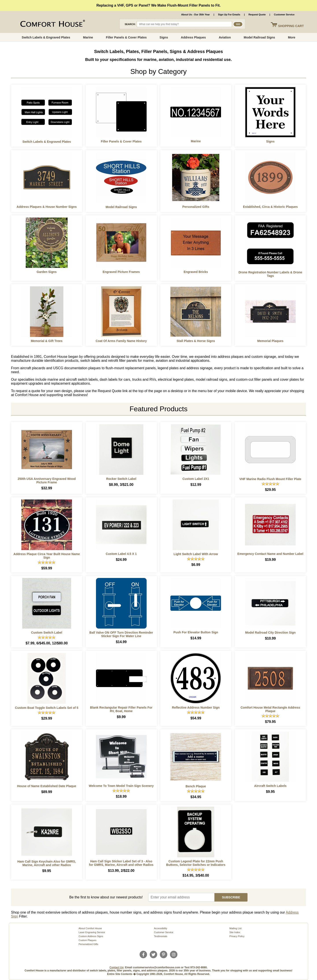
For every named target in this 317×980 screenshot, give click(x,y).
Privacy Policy (237, 936)
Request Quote (257, 15)
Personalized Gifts (196, 207)
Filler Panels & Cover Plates (126, 37)
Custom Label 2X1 (196, 479)
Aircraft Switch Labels (270, 786)
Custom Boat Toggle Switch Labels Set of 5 (47, 708)
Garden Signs (47, 272)
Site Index (235, 932)
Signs (164, 37)
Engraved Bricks (196, 272)
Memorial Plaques (270, 341)
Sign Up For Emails (229, 15)
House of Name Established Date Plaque (47, 786)
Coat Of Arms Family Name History (121, 341)
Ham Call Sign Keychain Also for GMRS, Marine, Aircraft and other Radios (47, 863)
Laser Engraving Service (92, 932)
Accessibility (161, 928)
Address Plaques (194, 37)
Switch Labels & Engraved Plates (46, 37)
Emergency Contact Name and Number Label (270, 554)
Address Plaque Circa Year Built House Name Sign (47, 556)
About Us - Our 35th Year (195, 15)
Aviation (225, 37)
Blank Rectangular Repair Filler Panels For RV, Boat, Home (121, 709)
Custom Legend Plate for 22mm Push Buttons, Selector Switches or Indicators (196, 863)
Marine (88, 37)
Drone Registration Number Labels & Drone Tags (270, 274)
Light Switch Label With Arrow (196, 554)
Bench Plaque (196, 786)
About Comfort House (90, 928)
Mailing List (235, 928)
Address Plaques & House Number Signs (47, 207)
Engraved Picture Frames (121, 272)
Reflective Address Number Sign (196, 708)
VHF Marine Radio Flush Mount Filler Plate (270, 479)
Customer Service (284, 15)
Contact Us (117, 967)
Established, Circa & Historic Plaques (270, 207)
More (292, 37)
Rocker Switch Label (121, 479)
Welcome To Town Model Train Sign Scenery (121, 786)
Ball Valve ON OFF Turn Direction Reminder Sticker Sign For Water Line (121, 634)
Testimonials (161, 936)
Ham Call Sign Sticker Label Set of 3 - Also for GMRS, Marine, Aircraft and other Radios (121, 863)
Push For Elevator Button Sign (196, 632)
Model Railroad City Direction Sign (270, 633)
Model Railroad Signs (259, 37)
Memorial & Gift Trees (47, 341)
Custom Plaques (88, 940)
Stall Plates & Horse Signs (196, 341)
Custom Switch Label (47, 633)
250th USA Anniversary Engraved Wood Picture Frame (47, 481)
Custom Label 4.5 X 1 (121, 554)
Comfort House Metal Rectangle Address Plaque (270, 709)
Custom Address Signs (91, 936)
